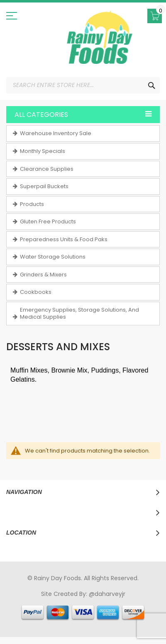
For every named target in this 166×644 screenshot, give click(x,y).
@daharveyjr (107, 594)
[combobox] (83, 85)
